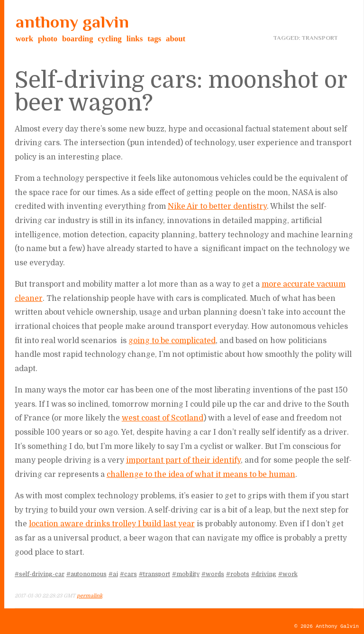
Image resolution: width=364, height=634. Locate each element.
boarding (77, 39)
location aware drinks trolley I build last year (112, 524)
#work (288, 574)
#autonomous (86, 574)
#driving (264, 574)
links (135, 39)
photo (48, 39)
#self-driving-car (40, 574)
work (24, 39)
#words (213, 574)
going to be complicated (172, 341)
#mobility (186, 574)
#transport (155, 574)
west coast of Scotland (163, 418)
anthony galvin (72, 22)
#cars (128, 574)
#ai (113, 574)
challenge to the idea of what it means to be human (201, 475)
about (176, 39)
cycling (109, 39)
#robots (238, 574)
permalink (90, 596)
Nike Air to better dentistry (217, 206)
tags (154, 39)
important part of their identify (183, 460)
